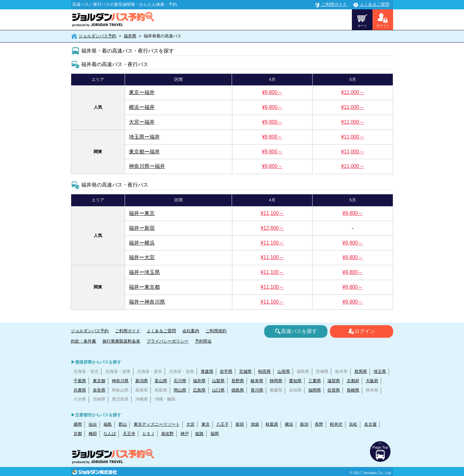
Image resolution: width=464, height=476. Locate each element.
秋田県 (264, 371)
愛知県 (295, 381)
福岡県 (315, 390)
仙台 (93, 424)
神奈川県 (120, 381)
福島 (108, 424)
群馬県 (361, 371)
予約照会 (203, 341)
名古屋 (370, 424)
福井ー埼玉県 (144, 272)
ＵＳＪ (148, 434)
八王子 (222, 424)
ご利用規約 (216, 331)
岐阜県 (257, 381)
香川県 (257, 390)
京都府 (353, 381)
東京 (206, 424)
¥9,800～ (272, 92)
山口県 (218, 390)
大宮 (190, 424)
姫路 (199, 434)
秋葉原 (272, 424)
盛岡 (78, 424)
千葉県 (80, 381)
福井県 (130, 36)
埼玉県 (380, 371)
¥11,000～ (353, 92)
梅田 (93, 434)
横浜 (289, 424)
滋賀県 (334, 381)
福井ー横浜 (142, 243)
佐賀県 (334, 390)
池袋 (255, 424)
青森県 (207, 371)
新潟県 (142, 381)
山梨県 (218, 381)
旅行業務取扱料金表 (121, 341)
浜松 (353, 424)
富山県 (161, 381)
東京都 (99, 381)
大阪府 (372, 381)
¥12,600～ (272, 228)
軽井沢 (336, 424)
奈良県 (99, 390)
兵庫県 (80, 390)
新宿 (240, 424)
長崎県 (353, 390)
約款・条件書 (83, 341)
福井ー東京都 (144, 287)
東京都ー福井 (144, 152)
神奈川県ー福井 (147, 166)
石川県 (180, 381)
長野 (319, 424)
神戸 (185, 434)
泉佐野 (167, 434)
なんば (110, 434)
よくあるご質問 (161, 331)
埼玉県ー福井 (144, 137)
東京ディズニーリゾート (157, 424)
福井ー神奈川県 (147, 302)
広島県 (199, 390)
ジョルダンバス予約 (97, 36)
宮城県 (245, 371)
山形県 (284, 371)
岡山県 (180, 390)
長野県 (238, 381)
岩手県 (226, 371)
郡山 (123, 424)
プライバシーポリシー (168, 341)
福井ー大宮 (142, 257)
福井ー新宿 (142, 228)
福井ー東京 (142, 213)
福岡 (215, 434)
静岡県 (276, 381)
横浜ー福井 (142, 107)
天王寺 (129, 434)
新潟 (304, 424)
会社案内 (191, 331)
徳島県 (238, 390)
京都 (78, 434)
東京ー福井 (142, 92)
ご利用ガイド (128, 331)
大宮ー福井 (142, 122)
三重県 (315, 381)
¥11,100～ (272, 213)
